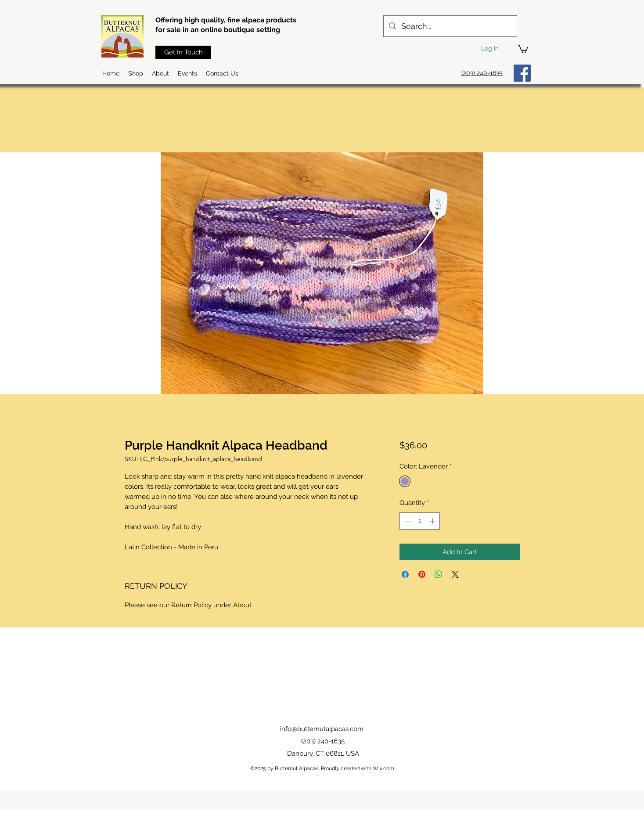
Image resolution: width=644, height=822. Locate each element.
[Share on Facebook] (405, 574)
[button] (523, 48)
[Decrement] (407, 521)
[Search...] (450, 26)
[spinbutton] (420, 521)
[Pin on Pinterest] (422, 574)
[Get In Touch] (183, 52)
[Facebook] (522, 73)
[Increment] (433, 521)
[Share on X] (455, 574)
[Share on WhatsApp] (439, 574)
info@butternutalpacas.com (322, 729)
